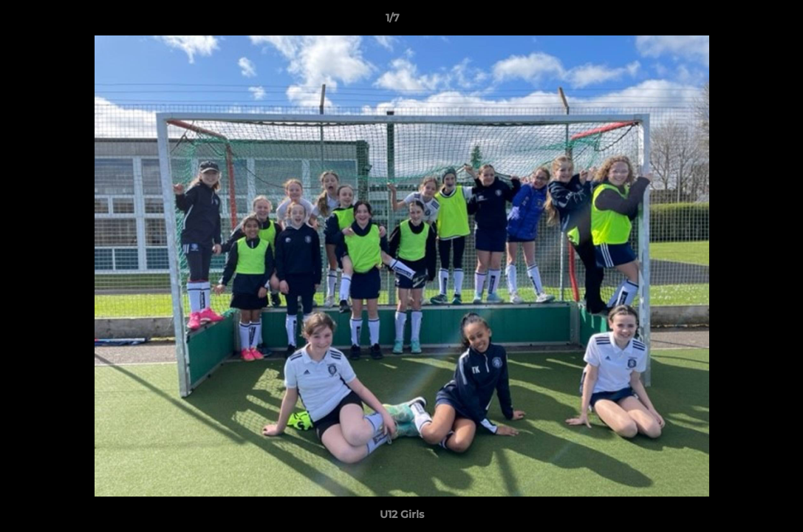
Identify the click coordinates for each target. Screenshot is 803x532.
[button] (741, 21)
